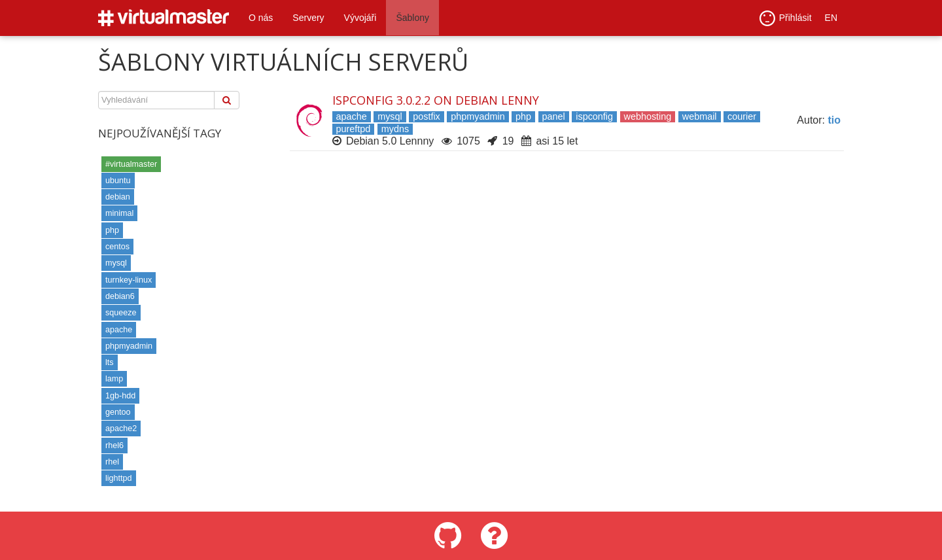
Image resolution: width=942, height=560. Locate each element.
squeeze (121, 313)
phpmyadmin (129, 346)
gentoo (118, 412)
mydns (395, 129)
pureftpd (354, 129)
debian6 (120, 296)
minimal (119, 213)
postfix (427, 116)
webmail (700, 116)
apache (119, 330)
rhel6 (114, 446)
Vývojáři (360, 18)
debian (118, 197)
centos (117, 247)
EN (831, 18)
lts (110, 362)
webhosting (648, 116)
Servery (308, 18)
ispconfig (594, 116)
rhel (112, 462)
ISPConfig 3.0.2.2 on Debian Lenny (436, 100)
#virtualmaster (131, 164)
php (112, 230)
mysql (116, 263)
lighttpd (119, 478)
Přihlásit (786, 18)
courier (742, 116)
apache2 (121, 429)
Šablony (412, 18)
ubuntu (118, 181)
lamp (114, 379)
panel (554, 116)
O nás (261, 18)
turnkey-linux (129, 280)
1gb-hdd (120, 396)
